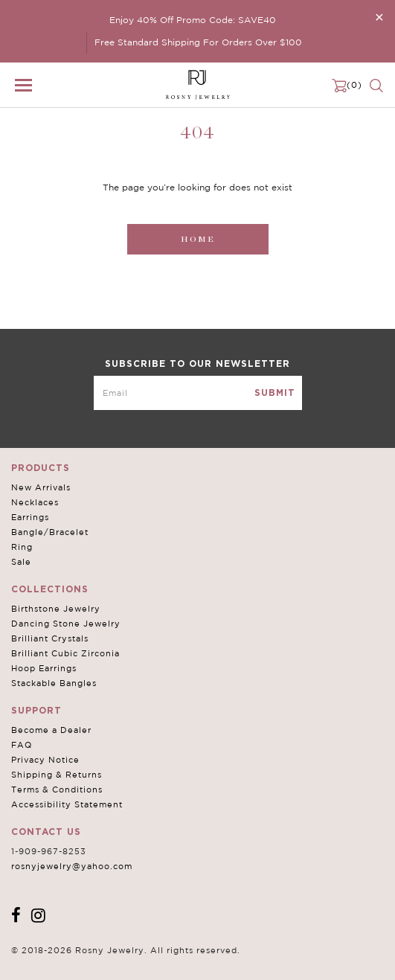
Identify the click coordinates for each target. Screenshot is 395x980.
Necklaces (35, 502)
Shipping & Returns (57, 775)
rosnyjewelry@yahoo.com (72, 866)
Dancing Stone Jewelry (66, 624)
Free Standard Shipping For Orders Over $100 (198, 42)
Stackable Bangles (54, 683)
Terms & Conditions (57, 790)
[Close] (379, 17)
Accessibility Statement (67, 804)
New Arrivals (41, 487)
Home (198, 239)
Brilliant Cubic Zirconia (65, 653)
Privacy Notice (45, 760)
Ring (22, 547)
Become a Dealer (51, 730)
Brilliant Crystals (50, 638)
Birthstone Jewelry (56, 609)
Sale (21, 562)
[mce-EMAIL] (198, 393)
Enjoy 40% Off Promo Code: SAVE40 (193, 20)
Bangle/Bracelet (50, 532)
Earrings (30, 517)
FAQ (22, 745)
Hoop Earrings (44, 668)
